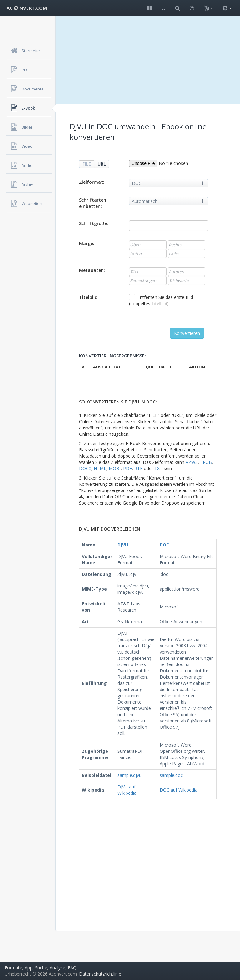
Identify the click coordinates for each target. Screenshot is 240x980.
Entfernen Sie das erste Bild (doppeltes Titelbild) (161, 300)
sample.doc (171, 775)
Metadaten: (92, 270)
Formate (13, 968)
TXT (158, 468)
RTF (138, 468)
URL (102, 164)
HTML (100, 468)
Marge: (87, 243)
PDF (127, 468)
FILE (87, 164)
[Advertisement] (148, 60)
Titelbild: (89, 297)
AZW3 (192, 462)
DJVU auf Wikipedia (127, 790)
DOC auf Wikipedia (179, 790)
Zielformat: (92, 182)
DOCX (85, 468)
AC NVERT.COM (27, 8)
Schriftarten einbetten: (93, 203)
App (29, 968)
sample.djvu (130, 775)
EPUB (206, 462)
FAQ (72, 968)
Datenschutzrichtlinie (100, 974)
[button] (150, 8)
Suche (41, 968)
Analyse (57, 968)
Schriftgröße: (94, 223)
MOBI (115, 468)
